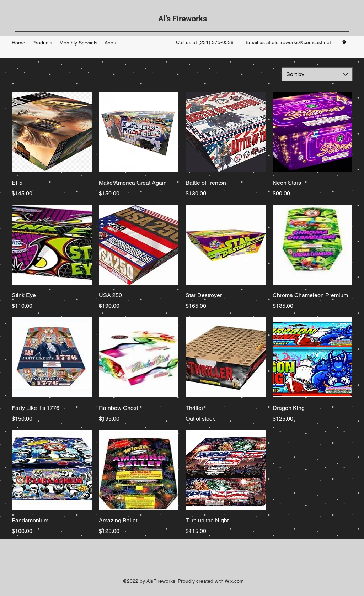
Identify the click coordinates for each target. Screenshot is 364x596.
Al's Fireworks (183, 19)
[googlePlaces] (344, 43)
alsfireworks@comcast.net (301, 42)
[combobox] (317, 74)
